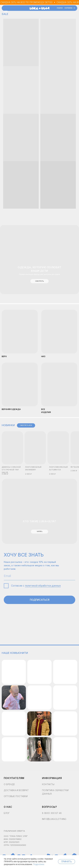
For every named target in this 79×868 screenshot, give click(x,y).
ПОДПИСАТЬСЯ (40, 600)
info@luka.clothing (54, 819)
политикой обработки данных (43, 586)
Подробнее (39, 864)
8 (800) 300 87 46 (52, 813)
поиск (60, 8)
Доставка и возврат (16, 790)
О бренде (9, 784)
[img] (20, 384)
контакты (48, 784)
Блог (7, 813)
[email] (40, 576)
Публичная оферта (14, 831)
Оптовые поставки (16, 796)
